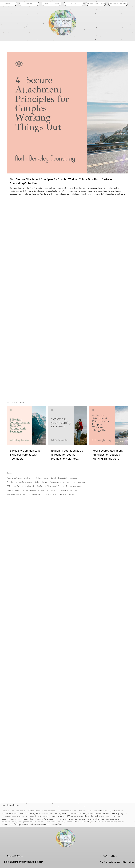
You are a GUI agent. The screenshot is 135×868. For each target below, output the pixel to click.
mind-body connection (35, 494)
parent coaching (52, 494)
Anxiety (46, 478)
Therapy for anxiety (73, 486)
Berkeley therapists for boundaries (20, 482)
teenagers (63, 494)
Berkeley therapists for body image (64, 478)
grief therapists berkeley (16, 494)
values (71, 494)
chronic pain (72, 490)
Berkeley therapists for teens (74, 482)
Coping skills (30, 486)
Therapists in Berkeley (56, 486)
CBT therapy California (15, 486)
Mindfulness (41, 486)
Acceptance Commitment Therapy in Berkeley (24, 478)
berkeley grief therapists (39, 490)
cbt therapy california (58, 490)
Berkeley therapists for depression (48, 482)
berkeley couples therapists (17, 490)
